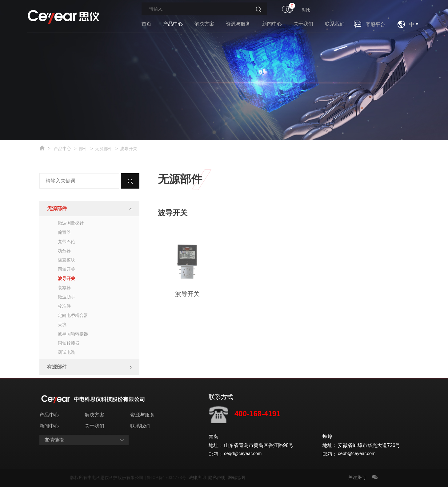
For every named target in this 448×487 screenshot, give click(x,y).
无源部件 (104, 149)
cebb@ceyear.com (358, 454)
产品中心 (173, 24)
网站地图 (236, 477)
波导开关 (129, 149)
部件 (83, 149)
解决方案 (204, 24)
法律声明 (198, 477)
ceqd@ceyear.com (244, 454)
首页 (146, 24)
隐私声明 (218, 477)
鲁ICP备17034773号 (168, 477)
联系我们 (335, 24)
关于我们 (303, 24)
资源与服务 (238, 24)
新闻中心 (272, 24)
